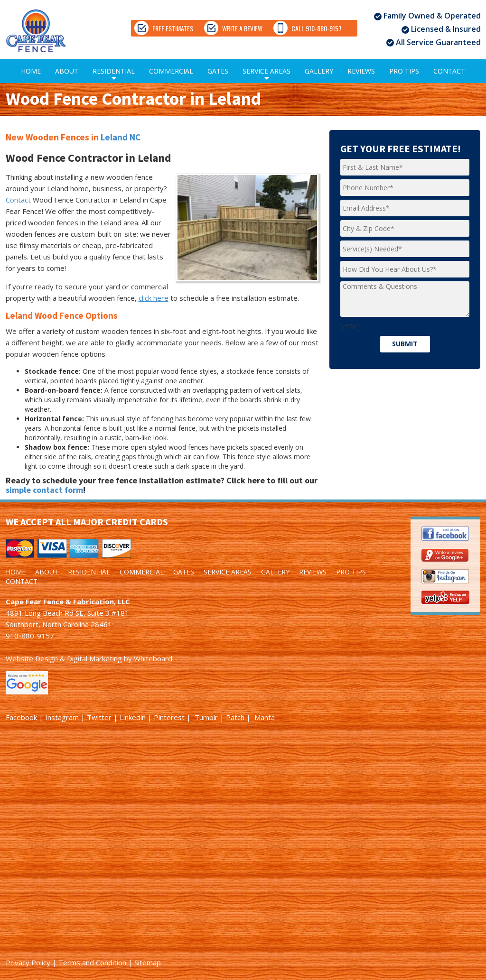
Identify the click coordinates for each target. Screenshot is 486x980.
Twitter (99, 717)
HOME (31, 71)
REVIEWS (361, 71)
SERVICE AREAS (266, 75)
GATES (218, 71)
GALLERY (319, 71)
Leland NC (121, 137)
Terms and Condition (92, 962)
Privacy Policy (28, 962)
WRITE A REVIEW (259, 28)
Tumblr (206, 717)
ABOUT (67, 71)
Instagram (62, 717)
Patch (235, 717)
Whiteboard (153, 658)
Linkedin (133, 717)
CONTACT (449, 71)
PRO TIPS (404, 71)
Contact (18, 200)
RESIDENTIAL (114, 75)
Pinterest (169, 717)
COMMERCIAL (171, 71)
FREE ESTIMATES (164, 28)
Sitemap (148, 962)
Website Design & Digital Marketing (64, 658)
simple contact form (44, 490)
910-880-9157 (30, 636)
